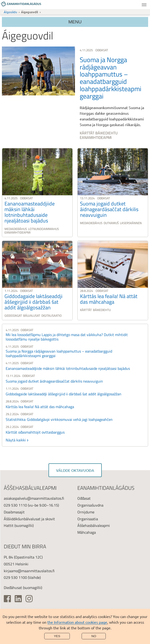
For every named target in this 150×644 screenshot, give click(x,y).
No (94, 636)
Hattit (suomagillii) (19, 525)
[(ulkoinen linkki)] (7, 599)
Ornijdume (86, 512)
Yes (57, 636)
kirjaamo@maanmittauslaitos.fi (29, 571)
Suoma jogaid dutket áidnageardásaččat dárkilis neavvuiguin (54, 381)
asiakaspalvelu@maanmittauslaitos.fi (34, 498)
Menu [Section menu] (75, 22)
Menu (144, 5)
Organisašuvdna (90, 505)
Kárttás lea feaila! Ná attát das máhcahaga (40, 407)
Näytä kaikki (16, 440)
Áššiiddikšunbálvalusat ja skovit (29, 519)
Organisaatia (88, 519)
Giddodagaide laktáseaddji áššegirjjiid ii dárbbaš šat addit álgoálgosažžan (64, 394)
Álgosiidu (10, 12)
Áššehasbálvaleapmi (94, 525)
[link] (75, 94)
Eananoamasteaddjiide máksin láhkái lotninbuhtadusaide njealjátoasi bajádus (68, 368)
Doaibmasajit (14, 512)
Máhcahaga (87, 532)
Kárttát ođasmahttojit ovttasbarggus (35, 432)
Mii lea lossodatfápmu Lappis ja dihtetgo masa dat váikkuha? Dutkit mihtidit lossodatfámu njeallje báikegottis (67, 337)
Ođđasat (84, 498)
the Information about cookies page (77, 622)
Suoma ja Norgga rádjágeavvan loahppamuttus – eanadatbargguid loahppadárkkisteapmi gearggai (59, 353)
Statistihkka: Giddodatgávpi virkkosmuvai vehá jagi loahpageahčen (59, 419)
